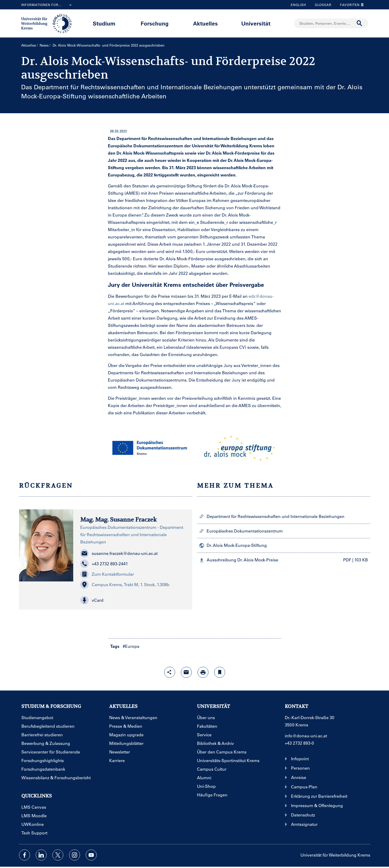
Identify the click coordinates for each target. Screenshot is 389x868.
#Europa (131, 646)
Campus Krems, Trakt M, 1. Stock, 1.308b (125, 585)
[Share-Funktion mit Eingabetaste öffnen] (170, 672)
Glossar (321, 5)
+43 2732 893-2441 (104, 564)
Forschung (155, 23)
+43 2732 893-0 (299, 743)
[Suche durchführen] (360, 23)
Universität (256, 23)
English (298, 5)
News (44, 45)
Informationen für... (47, 5)
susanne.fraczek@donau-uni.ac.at (119, 553)
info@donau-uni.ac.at (306, 736)
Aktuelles (205, 23)
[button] (133, 600)
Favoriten (351, 5)
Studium (104, 23)
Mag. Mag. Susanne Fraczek (119, 519)
